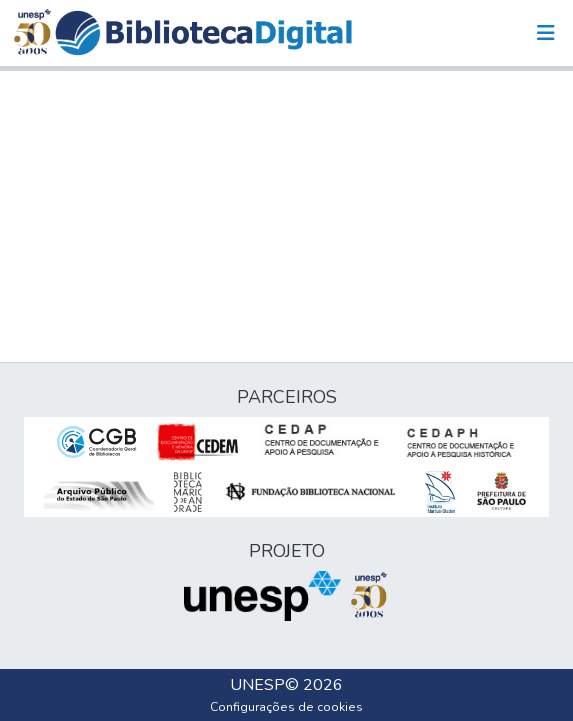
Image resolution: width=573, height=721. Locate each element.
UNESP (257, 685)
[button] (203, 33)
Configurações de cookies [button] (286, 707)
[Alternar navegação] (546, 33)
